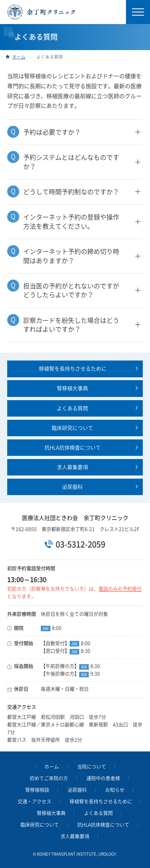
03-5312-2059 (80, 544)
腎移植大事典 (72, 388)
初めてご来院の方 (49, 778)
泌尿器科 (72, 487)
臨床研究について (72, 428)
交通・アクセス (34, 802)
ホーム (19, 57)
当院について (92, 767)
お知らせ (115, 790)
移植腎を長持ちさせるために (73, 369)
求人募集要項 (72, 467)
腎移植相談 (37, 790)
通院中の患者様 (103, 778)
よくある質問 (72, 408)
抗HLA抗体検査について (73, 448)
